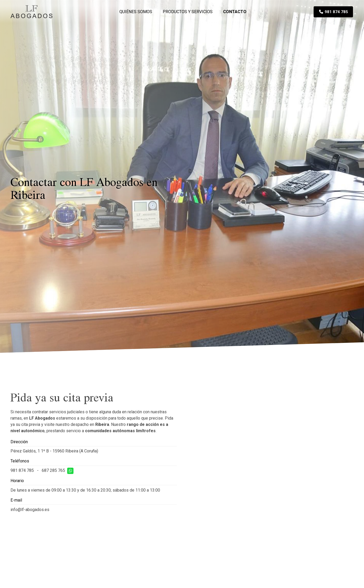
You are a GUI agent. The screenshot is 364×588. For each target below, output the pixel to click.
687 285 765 (53, 470)
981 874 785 (22, 470)
